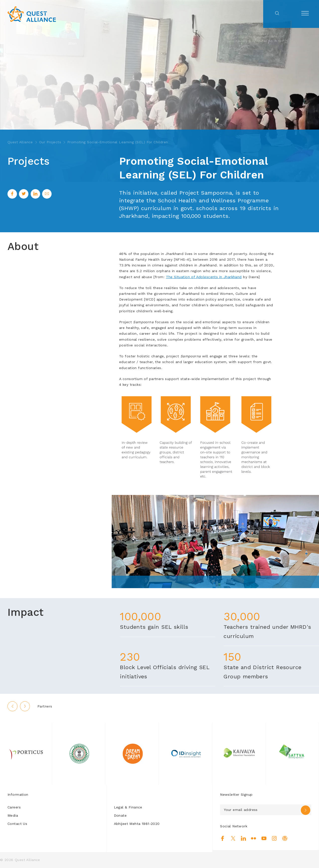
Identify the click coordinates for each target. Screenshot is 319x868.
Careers (14, 807)
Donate (120, 815)
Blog (285, 838)
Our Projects (50, 142)
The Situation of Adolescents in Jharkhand (204, 277)
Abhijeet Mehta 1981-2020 (137, 824)
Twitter (233, 838)
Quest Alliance (20, 142)
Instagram (274, 838)
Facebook (223, 838)
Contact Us (17, 824)
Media (13, 815)
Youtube (264, 838)
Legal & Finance (128, 807)
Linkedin (243, 838)
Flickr (254, 838)
